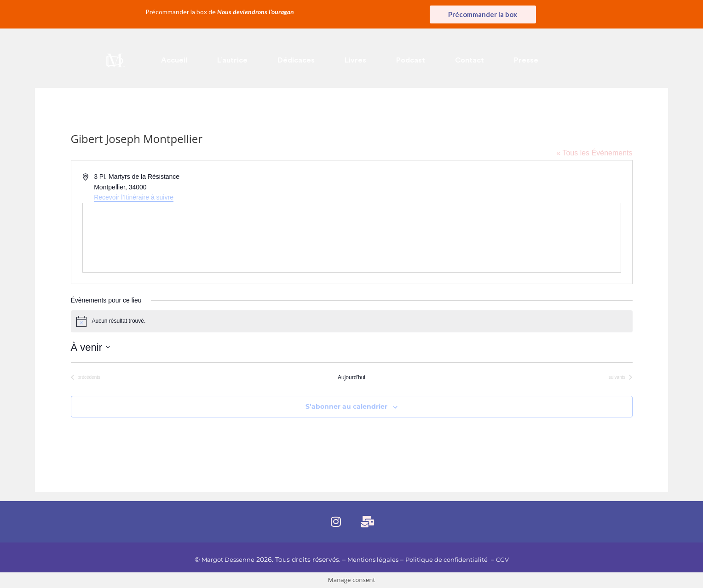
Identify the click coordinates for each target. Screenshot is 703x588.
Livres (355, 60)
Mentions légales (372, 559)
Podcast (411, 60)
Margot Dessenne (223, 559)
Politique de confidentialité (450, 559)
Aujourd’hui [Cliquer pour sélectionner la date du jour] (351, 377)
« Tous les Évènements (594, 153)
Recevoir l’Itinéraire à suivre (134, 197)
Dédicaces (296, 60)
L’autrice (232, 60)
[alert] (352, 321)
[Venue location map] (352, 238)
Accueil (174, 60)
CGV (509, 559)
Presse (526, 60)
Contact (470, 60)
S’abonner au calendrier (346, 406)
